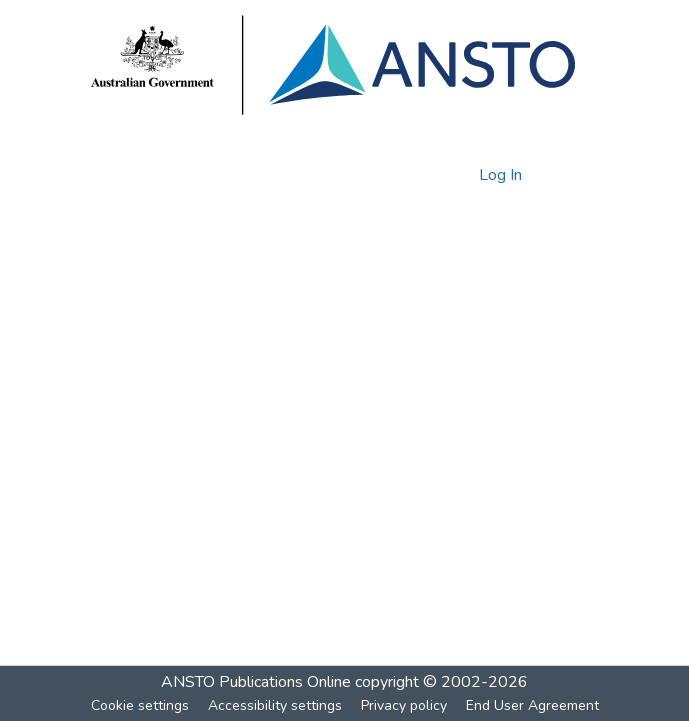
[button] (429, 175)
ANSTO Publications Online (256, 682)
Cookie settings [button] (140, 705)
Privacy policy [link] (404, 705)
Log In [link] (501, 175)
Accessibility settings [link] (275, 705)
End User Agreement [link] (532, 705)
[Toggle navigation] (572, 175)
